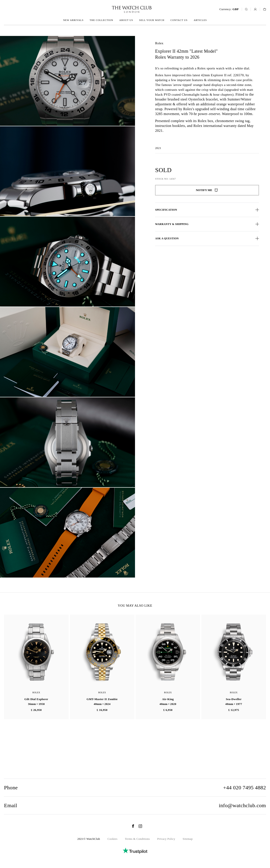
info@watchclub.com (242, 805)
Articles (200, 20)
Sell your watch (152, 20)
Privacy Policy (166, 839)
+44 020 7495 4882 (244, 788)
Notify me (207, 190)
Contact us (179, 20)
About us (126, 20)
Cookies (112, 839)
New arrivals (73, 20)
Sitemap (188, 839)
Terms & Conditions (137, 839)
